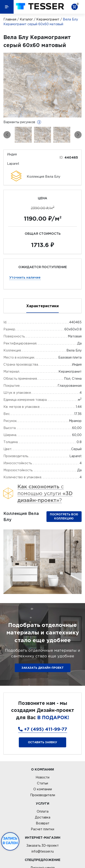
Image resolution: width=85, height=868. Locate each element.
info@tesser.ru (43, 851)
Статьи (42, 783)
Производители (43, 795)
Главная (10, 19)
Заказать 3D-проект (42, 846)
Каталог (26, 19)
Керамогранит (48, 19)
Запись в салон (10, 841)
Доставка (43, 817)
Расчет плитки (42, 829)
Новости (42, 777)
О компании (43, 789)
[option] (42, 85)
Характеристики (42, 306)
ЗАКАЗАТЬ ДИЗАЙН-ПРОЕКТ (43, 668)
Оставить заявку (42, 742)
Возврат (43, 823)
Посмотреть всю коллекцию (64, 516)
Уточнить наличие (25, 277)
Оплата (43, 811)
